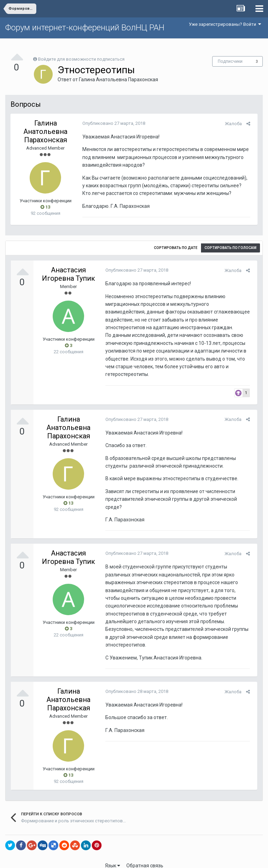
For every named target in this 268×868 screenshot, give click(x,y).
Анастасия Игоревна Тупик (68, 274)
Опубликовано (112, 123)
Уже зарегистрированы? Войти (225, 24)
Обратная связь (145, 858)
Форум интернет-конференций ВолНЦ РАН (85, 28)
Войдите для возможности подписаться (81, 59)
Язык (113, 858)
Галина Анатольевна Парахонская (118, 80)
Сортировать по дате (176, 248)
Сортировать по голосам (230, 248)
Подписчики (230, 61)
